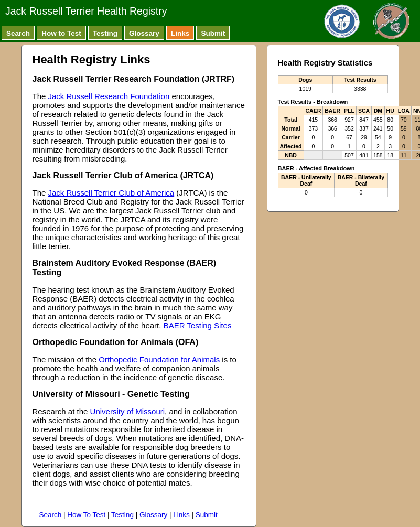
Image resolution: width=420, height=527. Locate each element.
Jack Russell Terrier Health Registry (86, 11)
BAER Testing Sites (198, 325)
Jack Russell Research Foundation (109, 96)
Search (18, 33)
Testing (105, 33)
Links (180, 33)
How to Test (61, 33)
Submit (213, 33)
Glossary (144, 33)
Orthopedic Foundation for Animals (159, 359)
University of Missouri (128, 411)
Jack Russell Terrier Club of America (111, 193)
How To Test (86, 515)
